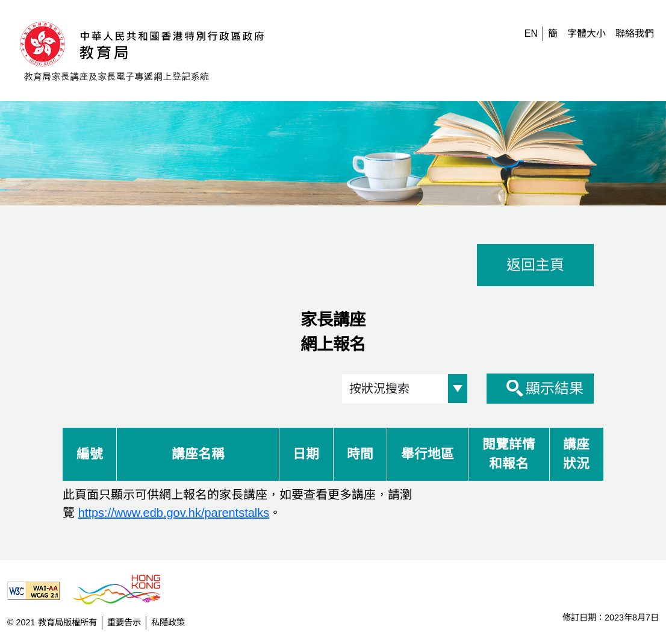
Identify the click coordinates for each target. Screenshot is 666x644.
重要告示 (124, 622)
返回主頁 (535, 265)
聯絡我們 (635, 33)
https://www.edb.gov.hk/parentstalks (174, 513)
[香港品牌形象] (121, 590)
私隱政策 (168, 622)
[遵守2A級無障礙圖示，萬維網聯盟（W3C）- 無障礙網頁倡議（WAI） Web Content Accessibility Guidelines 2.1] (39, 590)
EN (531, 33)
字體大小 (587, 33)
